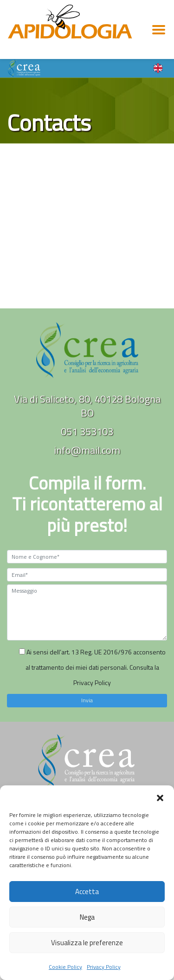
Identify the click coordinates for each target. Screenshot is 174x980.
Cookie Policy (65, 967)
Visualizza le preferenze (87, 943)
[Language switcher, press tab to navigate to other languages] (158, 68)
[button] (160, 797)
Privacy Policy (104, 967)
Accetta (87, 892)
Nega (87, 917)
